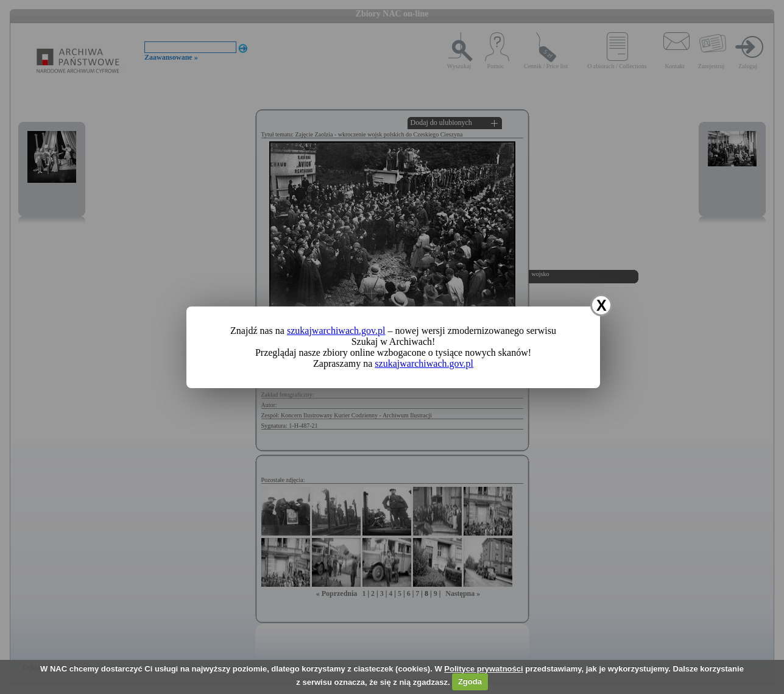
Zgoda (470, 682)
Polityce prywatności (483, 669)
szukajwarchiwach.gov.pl (336, 331)
